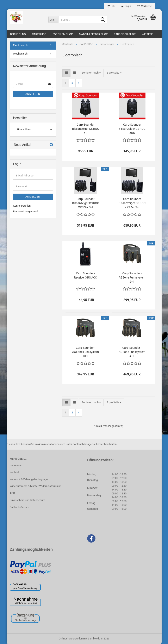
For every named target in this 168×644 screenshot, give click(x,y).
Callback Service (19, 507)
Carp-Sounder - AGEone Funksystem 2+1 (132, 277)
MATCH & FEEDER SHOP (93, 34)
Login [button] (126, 6)
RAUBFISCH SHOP (125, 34)
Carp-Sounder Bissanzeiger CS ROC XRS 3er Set (86, 203)
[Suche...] (53, 20)
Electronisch (20, 45)
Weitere (147, 34)
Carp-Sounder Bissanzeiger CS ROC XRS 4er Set (132, 203)
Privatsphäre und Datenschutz (27, 500)
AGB (12, 493)
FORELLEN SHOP (63, 34)
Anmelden (33, 94)
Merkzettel (145, 6)
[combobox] (91, 73)
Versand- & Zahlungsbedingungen (29, 479)
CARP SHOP (39, 34)
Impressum (16, 465)
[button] (111, 6)
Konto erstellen (22, 206)
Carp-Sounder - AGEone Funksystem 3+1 (85, 352)
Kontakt (14, 472)
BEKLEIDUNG (18, 34)
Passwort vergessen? (26, 211)
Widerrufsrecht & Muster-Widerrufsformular (35, 486)
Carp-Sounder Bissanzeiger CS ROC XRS (132, 129)
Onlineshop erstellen (71, 639)
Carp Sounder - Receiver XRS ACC (85, 275)
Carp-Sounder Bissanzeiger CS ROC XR (86, 129)
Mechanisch (20, 54)
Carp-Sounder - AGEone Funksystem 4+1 (132, 352)
